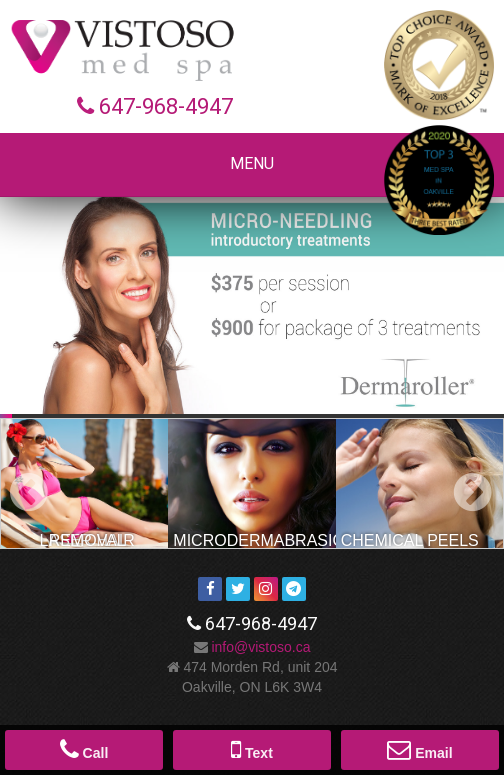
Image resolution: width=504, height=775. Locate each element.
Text (252, 749)
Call (84, 749)
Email (419, 749)
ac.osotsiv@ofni (260, 647)
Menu (252, 163)
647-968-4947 (166, 106)
